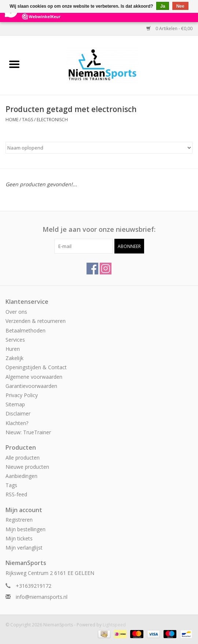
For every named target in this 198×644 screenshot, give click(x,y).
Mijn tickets (19, 538)
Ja (163, 6)
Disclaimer (18, 413)
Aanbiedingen (21, 476)
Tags (27, 120)
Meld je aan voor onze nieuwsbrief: (99, 229)
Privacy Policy (22, 395)
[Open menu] (14, 64)
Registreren (19, 520)
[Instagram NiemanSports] (106, 269)
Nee (180, 6)
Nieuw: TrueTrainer (28, 432)
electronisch (52, 120)
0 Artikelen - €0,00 (169, 28)
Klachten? (17, 423)
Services (15, 340)
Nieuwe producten (27, 467)
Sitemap (15, 404)
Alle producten (23, 458)
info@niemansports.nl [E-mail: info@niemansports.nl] (42, 597)
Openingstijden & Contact (36, 367)
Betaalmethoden (25, 330)
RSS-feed (16, 494)
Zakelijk (14, 358)
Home (12, 120)
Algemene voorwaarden (34, 377)
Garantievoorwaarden (31, 386)
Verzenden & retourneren (36, 321)
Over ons (16, 312)
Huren (13, 349)
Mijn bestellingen (25, 529)
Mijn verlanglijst (24, 548)
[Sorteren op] (99, 148)
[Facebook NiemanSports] (92, 269)
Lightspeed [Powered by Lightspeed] (114, 625)
